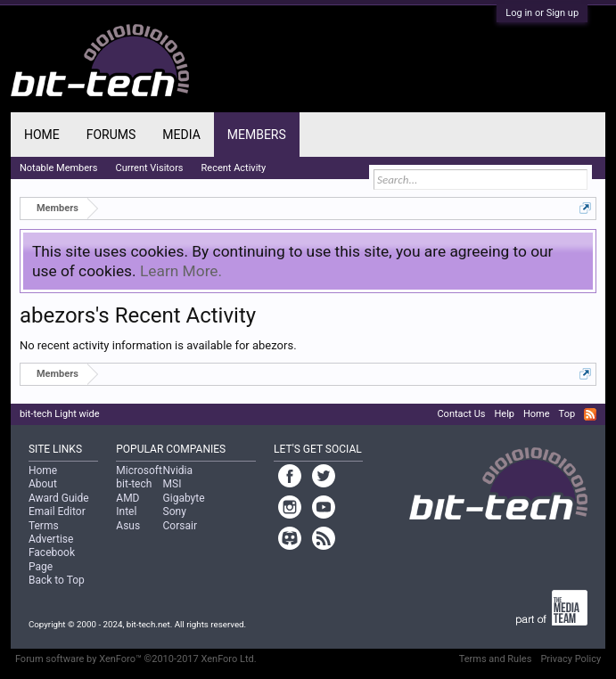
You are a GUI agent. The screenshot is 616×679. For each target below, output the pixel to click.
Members (257, 135)
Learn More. (181, 271)
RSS (590, 414)
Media (181, 135)
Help (504, 414)
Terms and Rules (496, 659)
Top (567, 414)
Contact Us (461, 414)
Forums (111, 135)
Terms (44, 526)
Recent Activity (234, 168)
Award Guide (59, 498)
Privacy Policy (571, 659)
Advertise (51, 539)
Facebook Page (52, 559)
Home (42, 135)
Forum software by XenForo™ (136, 659)
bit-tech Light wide (60, 414)
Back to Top (57, 580)
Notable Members (59, 168)
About (43, 484)
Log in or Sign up (542, 13)
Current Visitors (150, 168)
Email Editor (57, 511)
